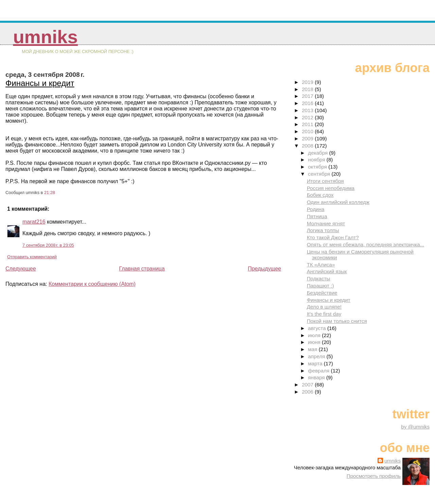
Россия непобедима (331, 188)
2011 (308, 124)
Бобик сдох (320, 195)
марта (316, 363)
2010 (308, 131)
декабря (318, 153)
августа (318, 328)
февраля (319, 371)
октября (318, 167)
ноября (317, 160)
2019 (308, 82)
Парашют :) (320, 286)
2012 (308, 117)
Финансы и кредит (40, 83)
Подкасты (319, 279)
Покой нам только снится (337, 321)
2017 (308, 96)
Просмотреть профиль (374, 476)
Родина (316, 209)
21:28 (50, 193)
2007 (308, 385)
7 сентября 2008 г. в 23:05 (48, 245)
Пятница (317, 216)
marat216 (34, 222)
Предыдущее (264, 269)
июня (315, 342)
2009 (308, 138)
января (317, 377)
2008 (308, 146)
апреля (317, 356)
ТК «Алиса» (321, 265)
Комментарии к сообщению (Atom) (92, 284)
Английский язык (327, 271)
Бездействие (322, 293)
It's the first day (324, 314)
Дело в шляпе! (324, 307)
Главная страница (142, 269)
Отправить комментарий (32, 257)
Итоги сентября (325, 181)
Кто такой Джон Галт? (333, 237)
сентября (320, 174)
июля (315, 335)
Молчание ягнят (326, 223)
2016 (308, 103)
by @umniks (415, 427)
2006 (308, 392)
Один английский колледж (338, 202)
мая (313, 349)
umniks (45, 37)
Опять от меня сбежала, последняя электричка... (366, 245)
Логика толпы (323, 230)
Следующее (21, 269)
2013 (308, 110)
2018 (308, 89)
